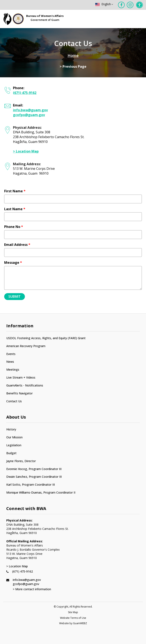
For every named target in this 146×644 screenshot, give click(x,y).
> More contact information (32, 589)
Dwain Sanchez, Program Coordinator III (34, 477)
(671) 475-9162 (25, 93)
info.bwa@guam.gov (30, 110)
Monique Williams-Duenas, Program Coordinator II (41, 492)
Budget (11, 453)
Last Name (15, 209)
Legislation (14, 445)
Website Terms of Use (73, 618)
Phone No (14, 227)
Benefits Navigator (19, 393)
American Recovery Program (26, 346)
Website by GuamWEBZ (73, 623)
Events (11, 354)
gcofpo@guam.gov (29, 115)
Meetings (13, 370)
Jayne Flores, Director (21, 461)
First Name (15, 191)
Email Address (17, 245)
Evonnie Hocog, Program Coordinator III (34, 469)
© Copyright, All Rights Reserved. (73, 607)
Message (13, 263)
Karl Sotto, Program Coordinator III (31, 485)
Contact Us (14, 401)
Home (73, 55)
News (10, 362)
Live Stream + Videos (21, 377)
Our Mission (14, 437)
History (11, 429)
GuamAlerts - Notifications (25, 385)
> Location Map (26, 151)
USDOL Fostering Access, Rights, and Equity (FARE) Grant (46, 338)
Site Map (73, 612)
